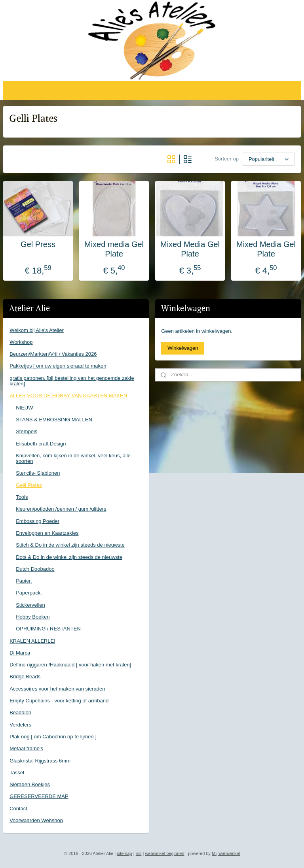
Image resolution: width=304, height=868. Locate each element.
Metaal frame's (26, 748)
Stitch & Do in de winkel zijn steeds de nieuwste (70, 545)
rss (139, 853)
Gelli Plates (29, 485)
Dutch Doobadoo (35, 569)
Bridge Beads (25, 676)
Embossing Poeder (38, 521)
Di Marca (20, 653)
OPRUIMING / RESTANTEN (48, 629)
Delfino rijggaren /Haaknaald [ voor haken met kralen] (70, 665)
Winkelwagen (183, 348)
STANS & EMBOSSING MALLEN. (55, 420)
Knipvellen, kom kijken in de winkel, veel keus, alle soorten (73, 458)
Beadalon (20, 712)
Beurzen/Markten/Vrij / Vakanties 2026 (53, 354)
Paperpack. (29, 593)
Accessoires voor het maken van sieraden (57, 689)
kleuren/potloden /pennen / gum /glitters (61, 509)
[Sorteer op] (268, 159)
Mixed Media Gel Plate (190, 249)
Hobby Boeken (33, 617)
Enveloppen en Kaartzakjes (47, 533)
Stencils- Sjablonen (38, 473)
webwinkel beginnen (164, 853)
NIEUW (24, 408)
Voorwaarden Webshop (36, 820)
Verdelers (20, 725)
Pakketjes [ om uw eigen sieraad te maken (58, 366)
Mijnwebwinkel (226, 853)
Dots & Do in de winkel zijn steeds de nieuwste (69, 557)
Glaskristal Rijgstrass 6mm (40, 761)
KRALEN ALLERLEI (32, 641)
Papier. (24, 581)
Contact (18, 809)
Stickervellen (30, 605)
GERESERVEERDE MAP (39, 796)
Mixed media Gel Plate (114, 249)
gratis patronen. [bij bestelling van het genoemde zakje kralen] (72, 381)
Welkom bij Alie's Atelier (37, 330)
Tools (22, 497)
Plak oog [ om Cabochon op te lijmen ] (53, 737)
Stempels (27, 431)
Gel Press (38, 244)
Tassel (17, 773)
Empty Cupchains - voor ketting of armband (59, 701)
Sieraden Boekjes (30, 784)
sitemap (124, 853)
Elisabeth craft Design (41, 444)
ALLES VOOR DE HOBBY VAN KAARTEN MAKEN (68, 395)
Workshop (21, 342)
